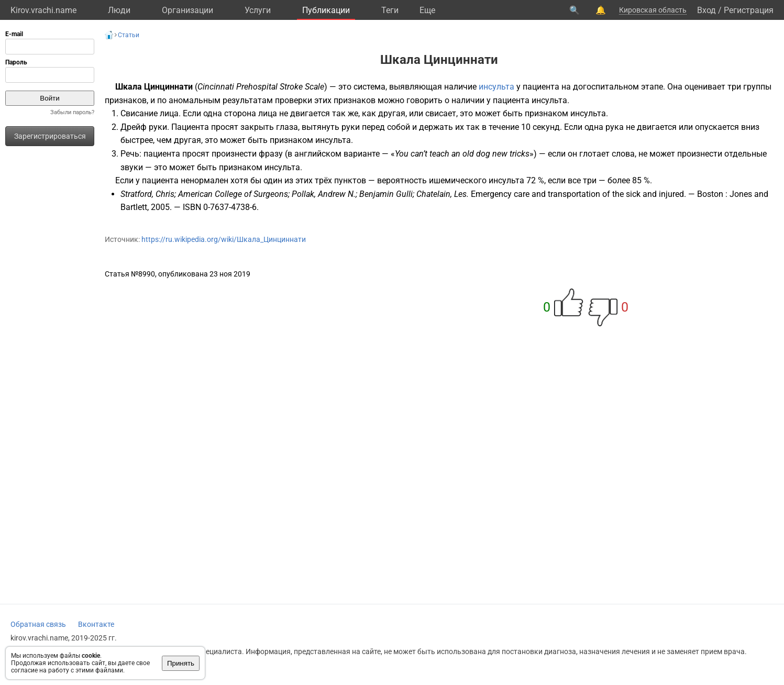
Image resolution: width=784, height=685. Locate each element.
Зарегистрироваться (50, 136)
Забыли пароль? (72, 112)
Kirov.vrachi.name (43, 10)
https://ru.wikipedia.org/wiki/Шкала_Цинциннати (224, 239)
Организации (187, 10)
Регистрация (749, 10)
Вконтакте (96, 624)
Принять (181, 663)
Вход (706, 10)
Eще (427, 10)
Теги (390, 10)
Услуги (258, 10)
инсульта (496, 87)
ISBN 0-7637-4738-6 (220, 207)
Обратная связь (38, 624)
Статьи (129, 35)
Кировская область (653, 10)
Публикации (326, 10)
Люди (119, 10)
